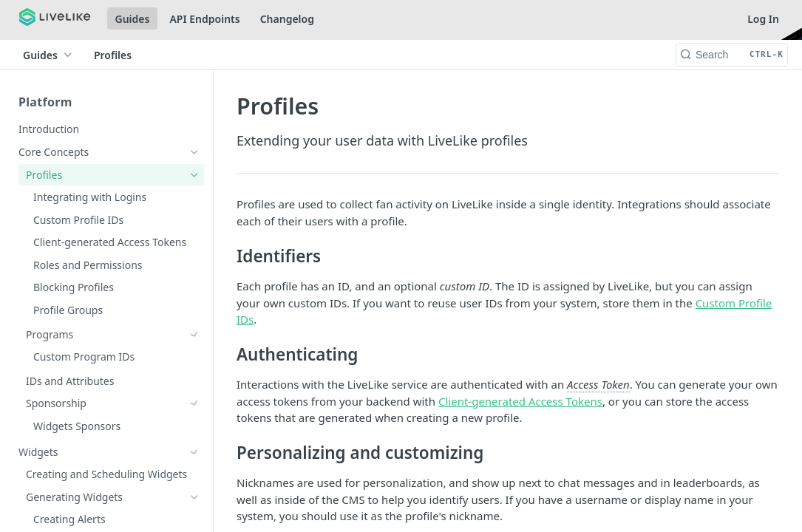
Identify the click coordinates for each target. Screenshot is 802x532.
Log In (763, 19)
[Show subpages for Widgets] (194, 403)
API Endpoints (204, 19)
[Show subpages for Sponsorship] (194, 380)
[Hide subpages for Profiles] (194, 175)
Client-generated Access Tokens (520, 401)
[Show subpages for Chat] (194, 426)
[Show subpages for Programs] (194, 335)
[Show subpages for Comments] (194, 449)
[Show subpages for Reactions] (194, 471)
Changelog (287, 19)
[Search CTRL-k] (732, 55)
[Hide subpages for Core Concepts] (194, 152)
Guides (133, 19)
